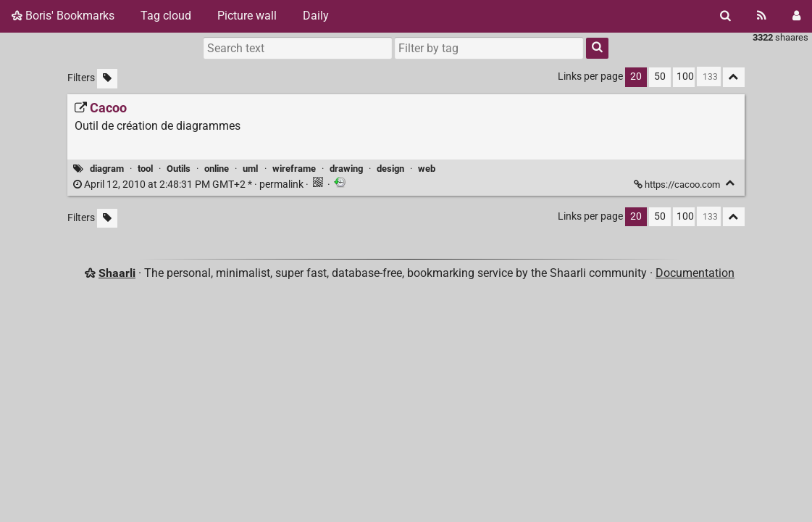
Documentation (695, 273)
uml (250, 169)
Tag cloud (166, 16)
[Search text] (298, 48)
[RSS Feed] (762, 16)
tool (145, 169)
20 (636, 76)
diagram (107, 169)
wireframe (294, 169)
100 (685, 76)
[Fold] (731, 183)
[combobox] (489, 48)
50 (660, 76)
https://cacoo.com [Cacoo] (678, 185)
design (390, 169)
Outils (179, 169)
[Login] (796, 16)
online (217, 169)
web (427, 169)
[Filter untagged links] (107, 79)
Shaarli (117, 273)
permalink (189, 185)
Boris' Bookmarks (63, 16)
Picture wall (247, 16)
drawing (346, 169)
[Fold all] (734, 77)
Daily (316, 16)
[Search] (725, 16)
